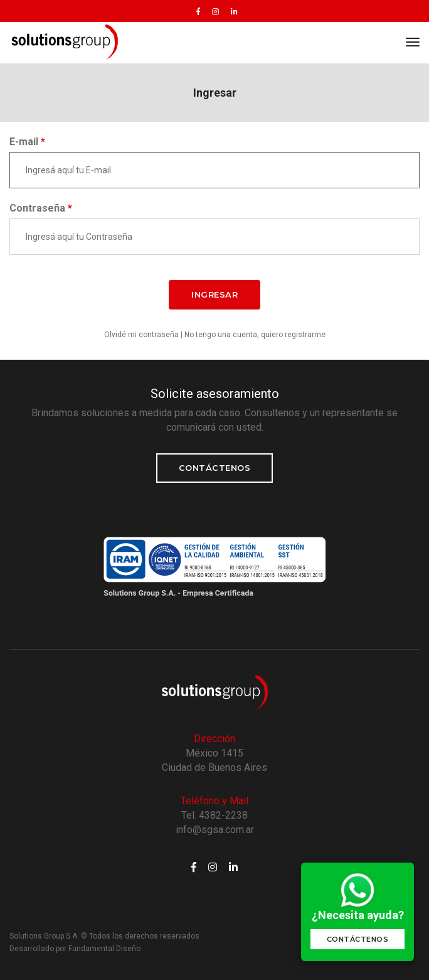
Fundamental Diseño (104, 949)
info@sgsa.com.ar (215, 830)
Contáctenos (215, 468)
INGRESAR (214, 294)
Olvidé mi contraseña (141, 335)
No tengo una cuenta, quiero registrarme (255, 335)
